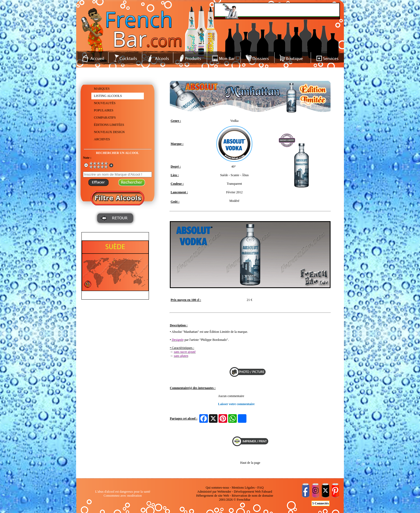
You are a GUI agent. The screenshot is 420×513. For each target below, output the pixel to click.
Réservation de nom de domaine (252, 496)
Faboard (267, 492)
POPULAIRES (104, 110)
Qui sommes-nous (217, 488)
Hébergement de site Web (213, 496)
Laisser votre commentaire (236, 404)
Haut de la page (250, 463)
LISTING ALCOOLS (108, 96)
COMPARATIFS (105, 118)
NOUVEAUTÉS (105, 103)
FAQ (260, 488)
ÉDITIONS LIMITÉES (109, 125)
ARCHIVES (102, 139)
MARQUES (102, 89)
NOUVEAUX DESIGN (109, 132)
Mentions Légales (243, 488)
